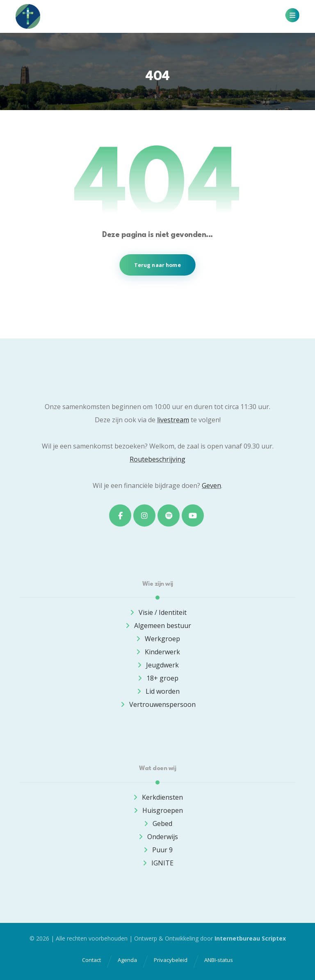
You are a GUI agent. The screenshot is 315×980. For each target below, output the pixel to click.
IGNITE (157, 863)
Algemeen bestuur (158, 626)
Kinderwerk (157, 652)
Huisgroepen (158, 810)
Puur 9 (157, 850)
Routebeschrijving (157, 459)
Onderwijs (158, 837)
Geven (211, 485)
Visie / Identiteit (158, 612)
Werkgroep (157, 639)
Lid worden (158, 691)
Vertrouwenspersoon (157, 704)
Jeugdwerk (157, 665)
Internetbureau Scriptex (250, 938)
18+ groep (157, 678)
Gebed (157, 824)
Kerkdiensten (157, 797)
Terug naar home (157, 265)
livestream (173, 420)
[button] (292, 15)
